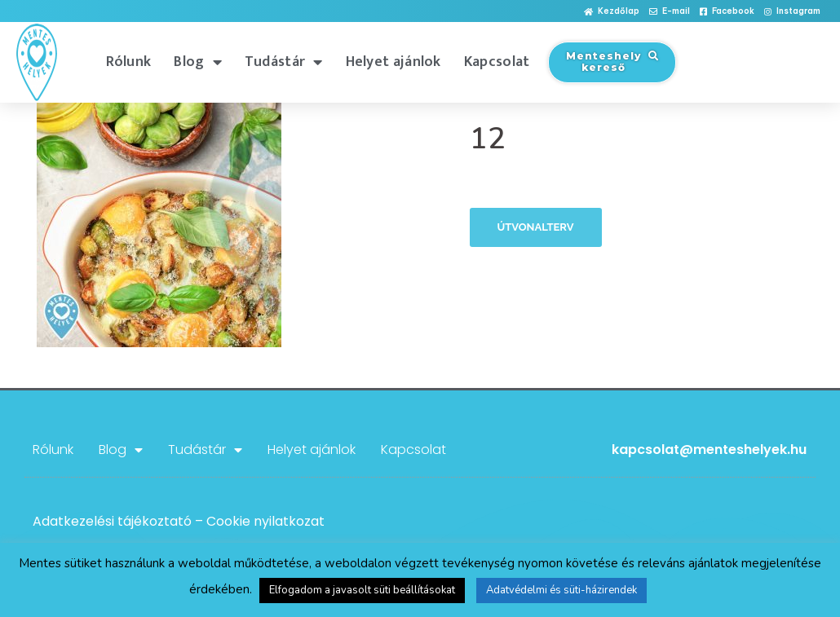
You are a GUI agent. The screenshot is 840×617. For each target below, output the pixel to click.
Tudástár (284, 62)
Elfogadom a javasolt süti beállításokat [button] (362, 590)
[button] (612, 12)
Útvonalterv (536, 227)
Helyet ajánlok (393, 62)
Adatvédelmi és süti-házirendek (561, 590)
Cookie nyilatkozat (265, 521)
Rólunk (129, 62)
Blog (198, 62)
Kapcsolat (497, 62)
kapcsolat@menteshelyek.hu (709, 450)
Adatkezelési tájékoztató (112, 521)
